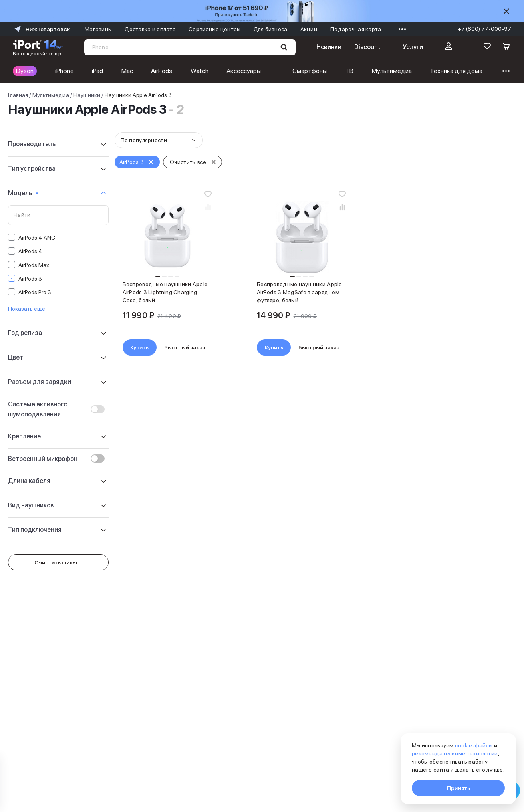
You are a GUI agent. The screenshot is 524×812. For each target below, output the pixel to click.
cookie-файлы (474, 745)
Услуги (413, 47)
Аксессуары (244, 71)
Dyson (25, 71)
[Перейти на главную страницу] (38, 47)
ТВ (349, 71)
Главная (18, 95)
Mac (127, 71)
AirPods (162, 71)
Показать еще (27, 309)
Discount (367, 47)
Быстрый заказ (185, 347)
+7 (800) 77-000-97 (484, 29)
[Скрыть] (506, 11)
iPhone (64, 71)
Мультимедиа (392, 71)
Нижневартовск (41, 29)
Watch (200, 71)
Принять (458, 788)
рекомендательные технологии (455, 753)
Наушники (87, 95)
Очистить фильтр (58, 562)
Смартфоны (310, 71)
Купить (139, 347)
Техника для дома (456, 71)
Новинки (329, 47)
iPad (97, 71)
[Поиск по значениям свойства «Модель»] (58, 215)
